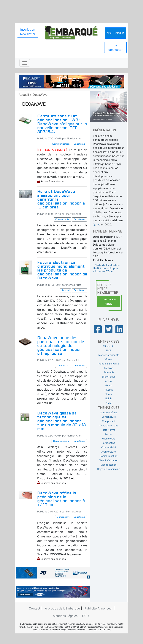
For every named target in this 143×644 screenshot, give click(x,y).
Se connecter (115, 47)
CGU (85, 616)
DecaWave (40, 95)
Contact (35, 608)
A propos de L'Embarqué (62, 608)
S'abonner (115, 33)
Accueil (24, 95)
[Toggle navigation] (25, 63)
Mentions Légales (65, 616)
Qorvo (97, 224)
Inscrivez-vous (109, 302)
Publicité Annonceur (99, 608)
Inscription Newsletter (28, 32)
